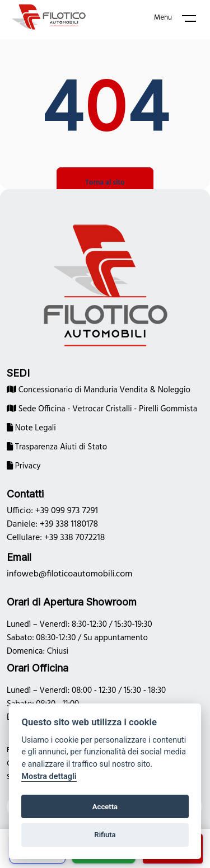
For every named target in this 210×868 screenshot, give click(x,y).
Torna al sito (105, 183)
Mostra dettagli (49, 776)
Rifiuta (105, 835)
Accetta (105, 807)
